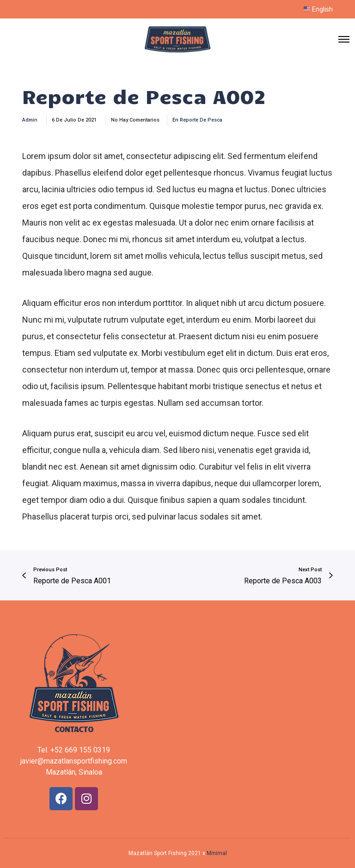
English (318, 9)
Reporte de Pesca (201, 120)
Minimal (217, 853)
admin (30, 120)
